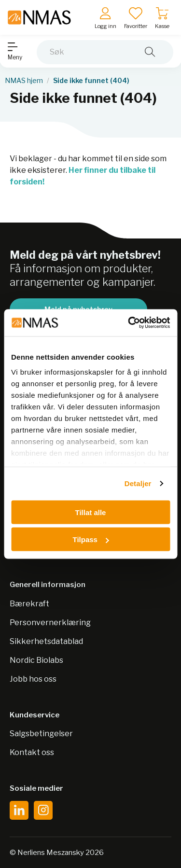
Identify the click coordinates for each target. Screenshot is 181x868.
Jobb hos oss (33, 679)
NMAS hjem (24, 81)
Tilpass (91, 539)
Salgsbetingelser (41, 734)
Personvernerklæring (50, 623)
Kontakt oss (32, 752)
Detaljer (138, 483)
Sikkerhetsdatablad (46, 641)
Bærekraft (29, 604)
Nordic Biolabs (36, 660)
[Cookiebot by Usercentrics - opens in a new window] (129, 323)
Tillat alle (91, 512)
